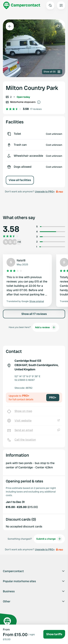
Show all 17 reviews (34, 314)
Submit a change (49, 539)
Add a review (46, 327)
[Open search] (50, 5)
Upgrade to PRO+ (45, 191)
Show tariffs (54, 634)
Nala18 (21, 260)
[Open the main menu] (61, 5)
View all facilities (20, 180)
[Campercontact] (22, 5)
